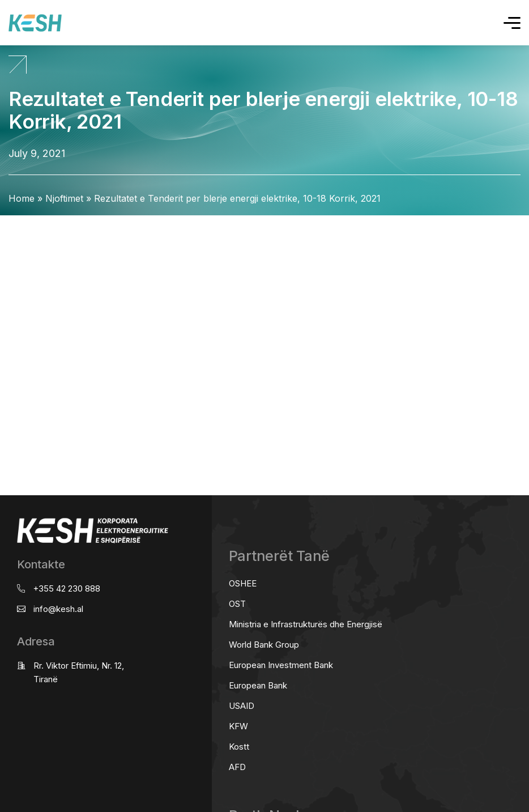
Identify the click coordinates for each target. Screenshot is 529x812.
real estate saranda (4, 226)
